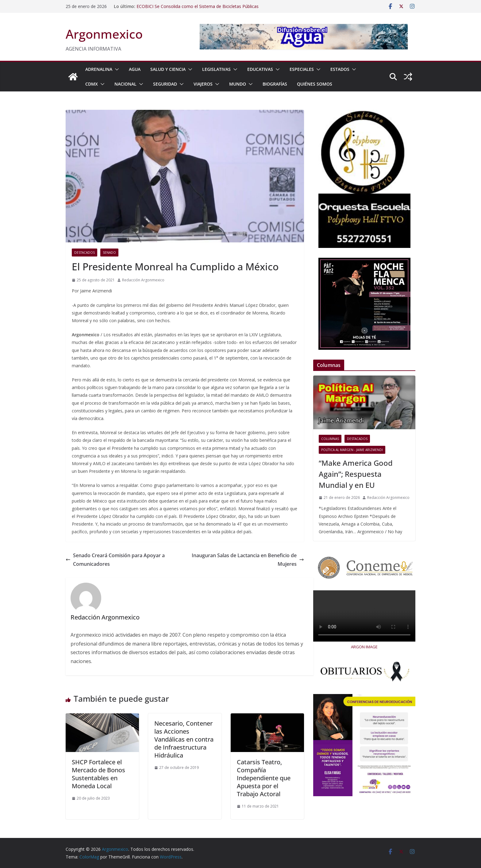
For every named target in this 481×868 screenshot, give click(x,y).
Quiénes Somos (315, 84)
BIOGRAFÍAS (275, 84)
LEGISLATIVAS (216, 69)
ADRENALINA (99, 69)
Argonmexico (104, 34)
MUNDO (238, 84)
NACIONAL (125, 84)
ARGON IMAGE (364, 647)
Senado (109, 253)
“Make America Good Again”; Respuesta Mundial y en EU (356, 474)
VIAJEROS (203, 84)
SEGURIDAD (165, 84)
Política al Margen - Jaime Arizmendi (352, 450)
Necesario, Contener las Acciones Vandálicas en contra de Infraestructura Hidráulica (184, 739)
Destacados (85, 253)
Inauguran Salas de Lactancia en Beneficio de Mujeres (248, 560)
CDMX (92, 84)
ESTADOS (340, 69)
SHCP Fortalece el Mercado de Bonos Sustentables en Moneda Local (98, 774)
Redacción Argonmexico (143, 280)
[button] (116, 69)
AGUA (135, 69)
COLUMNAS (330, 439)
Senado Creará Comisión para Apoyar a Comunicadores (115, 560)
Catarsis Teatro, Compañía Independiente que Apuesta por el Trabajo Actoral (264, 778)
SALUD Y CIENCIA (168, 69)
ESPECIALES (302, 69)
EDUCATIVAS (260, 69)
